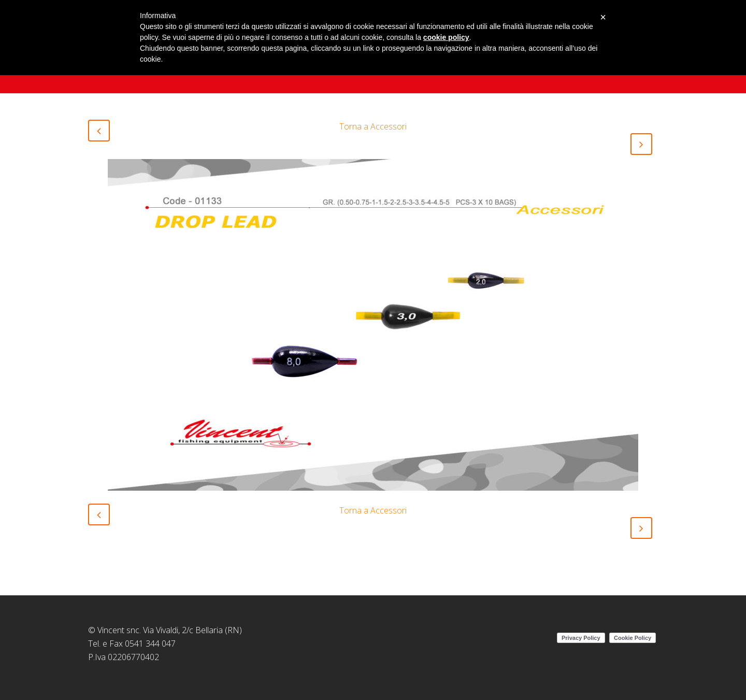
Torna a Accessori (373, 126)
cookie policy (446, 37)
